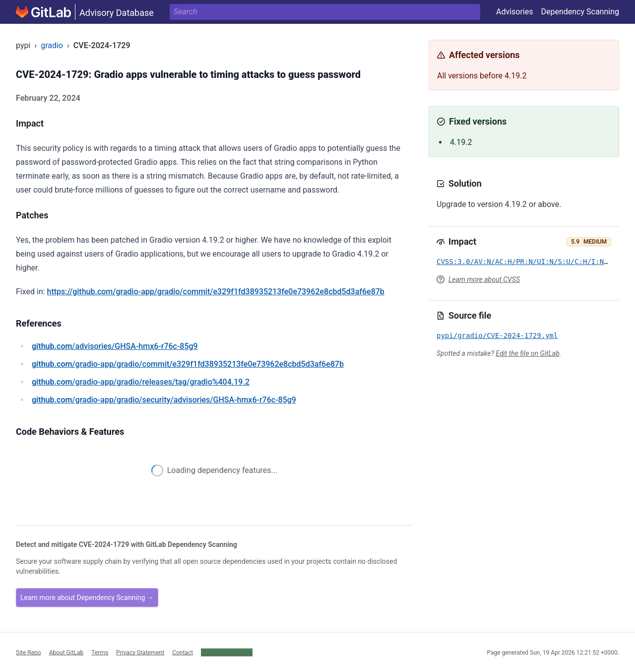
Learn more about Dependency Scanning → (87, 598)
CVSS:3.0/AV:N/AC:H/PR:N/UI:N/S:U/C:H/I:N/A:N (529, 262)
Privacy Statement (140, 652)
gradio (52, 45)
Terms (100, 652)
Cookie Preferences (227, 652)
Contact (183, 652)
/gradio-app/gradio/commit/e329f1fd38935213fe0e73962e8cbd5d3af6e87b (188, 364)
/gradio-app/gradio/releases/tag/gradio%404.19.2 (141, 382)
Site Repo (29, 652)
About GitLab (66, 652)
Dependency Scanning (580, 12)
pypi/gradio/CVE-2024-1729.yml (497, 336)
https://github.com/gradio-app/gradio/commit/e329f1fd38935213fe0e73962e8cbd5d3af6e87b (216, 292)
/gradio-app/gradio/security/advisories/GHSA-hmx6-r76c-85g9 (164, 400)
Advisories (515, 12)
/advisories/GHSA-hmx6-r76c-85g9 (115, 346)
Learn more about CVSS (484, 279)
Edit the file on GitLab (527, 353)
